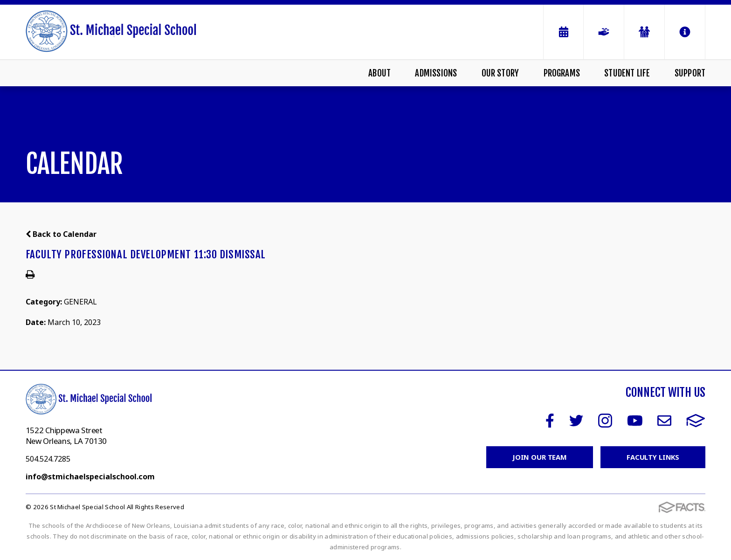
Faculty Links (652, 457)
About (379, 73)
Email (664, 421)
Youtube (635, 421)
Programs (562, 73)
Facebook (550, 421)
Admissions (436, 73)
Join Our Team (539, 457)
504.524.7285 (48, 459)
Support (690, 73)
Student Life (627, 73)
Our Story (500, 73)
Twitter (576, 421)
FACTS (696, 421)
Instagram (605, 421)
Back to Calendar (61, 234)
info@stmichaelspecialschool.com (90, 477)
